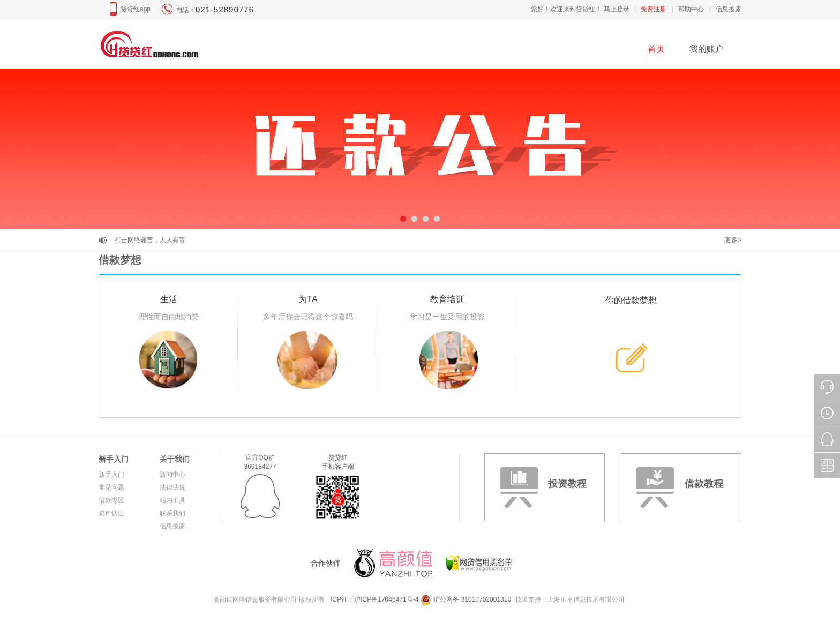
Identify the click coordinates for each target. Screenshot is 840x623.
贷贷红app (136, 9)
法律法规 (172, 487)
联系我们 (172, 513)
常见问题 (111, 487)
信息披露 (729, 9)
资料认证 (111, 513)
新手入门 (114, 459)
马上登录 (617, 9)
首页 (656, 49)
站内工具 (172, 500)
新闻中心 (172, 475)
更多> (733, 240)
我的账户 (707, 49)
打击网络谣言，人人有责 (150, 240)
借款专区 (111, 500)
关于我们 (175, 459)
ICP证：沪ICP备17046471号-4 (374, 599)
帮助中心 (691, 9)
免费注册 (654, 9)
